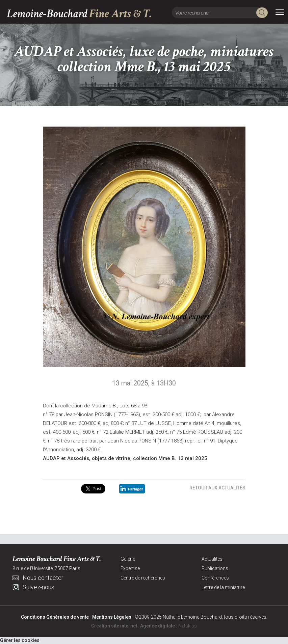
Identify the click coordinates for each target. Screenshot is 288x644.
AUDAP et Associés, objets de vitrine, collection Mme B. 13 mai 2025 (125, 458)
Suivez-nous (38, 587)
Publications (215, 568)
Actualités (212, 559)
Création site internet (114, 626)
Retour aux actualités (217, 488)
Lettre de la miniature (223, 587)
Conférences (215, 578)
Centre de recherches (143, 578)
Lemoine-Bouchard (79, 14)
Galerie (128, 559)
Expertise (130, 568)
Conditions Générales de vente (55, 617)
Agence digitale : (159, 626)
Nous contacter (43, 578)
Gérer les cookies (20, 640)
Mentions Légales (112, 617)
